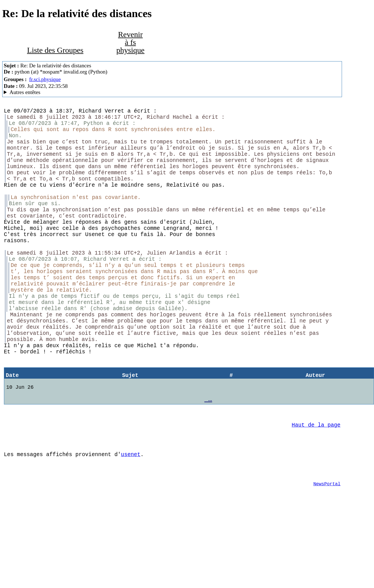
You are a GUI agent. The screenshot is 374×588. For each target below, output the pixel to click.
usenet (131, 524)
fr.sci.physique (45, 79)
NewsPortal (327, 558)
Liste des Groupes (55, 50)
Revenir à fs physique (130, 42)
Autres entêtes (25, 92)
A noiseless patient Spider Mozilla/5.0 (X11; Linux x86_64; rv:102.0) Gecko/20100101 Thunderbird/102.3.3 (172, 92)
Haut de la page (316, 490)
